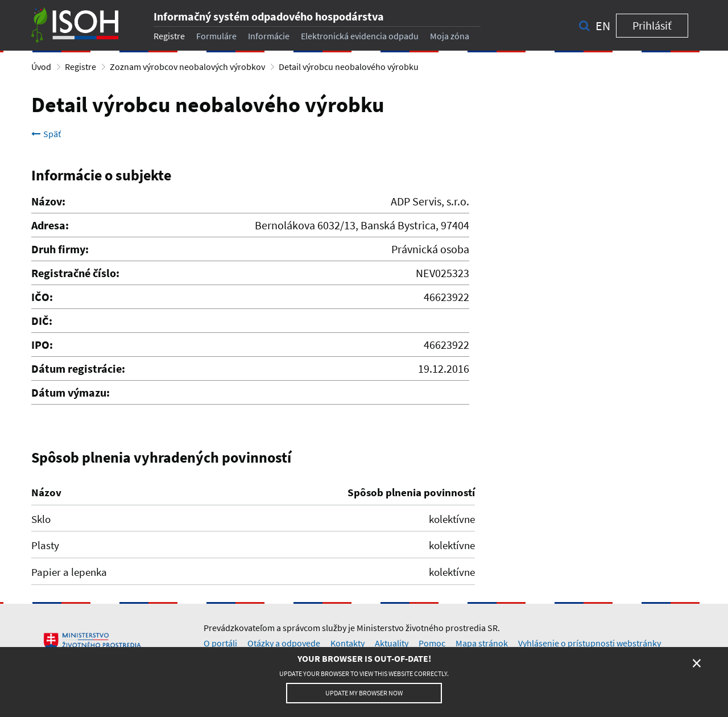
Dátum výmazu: (71, 392)
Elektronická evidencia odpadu (360, 36)
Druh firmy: (60, 249)
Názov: (48, 201)
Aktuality (392, 643)
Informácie (269, 36)
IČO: (42, 297)
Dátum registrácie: (78, 368)
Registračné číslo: (75, 273)
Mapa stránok (482, 643)
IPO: (42, 345)
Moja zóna (450, 36)
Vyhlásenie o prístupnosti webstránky (590, 643)
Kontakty (348, 643)
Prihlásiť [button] (652, 25)
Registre (169, 36)
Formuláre (216, 36)
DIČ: (42, 321)
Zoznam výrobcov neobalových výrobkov (187, 67)
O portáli (220, 643)
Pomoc (432, 643)
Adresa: (50, 225)
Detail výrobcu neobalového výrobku (349, 67)
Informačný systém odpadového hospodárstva (269, 16)
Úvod (41, 67)
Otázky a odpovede (284, 643)
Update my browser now (364, 693)
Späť (46, 134)
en (603, 26)
